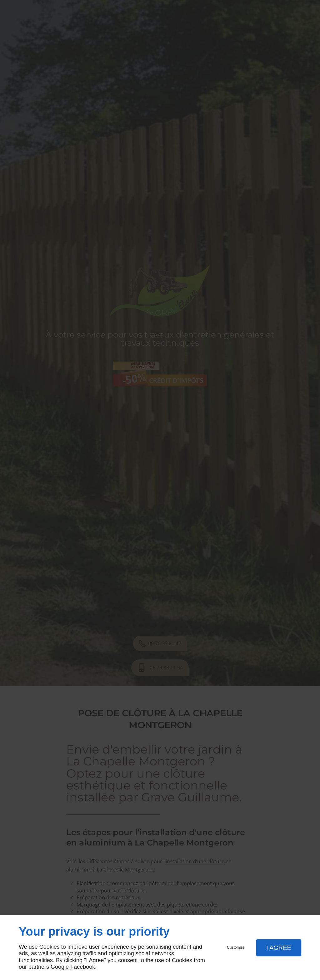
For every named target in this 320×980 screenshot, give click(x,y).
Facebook (83, 967)
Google (60, 967)
